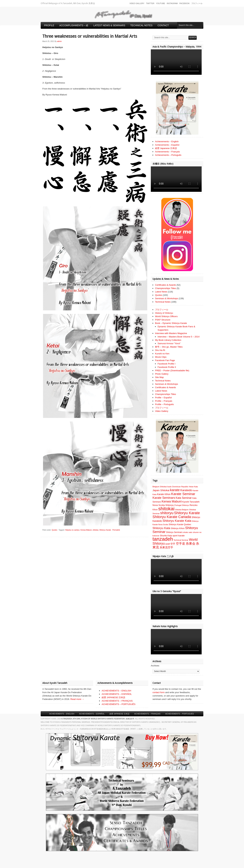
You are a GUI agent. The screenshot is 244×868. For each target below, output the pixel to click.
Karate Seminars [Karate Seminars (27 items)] (164, 498)
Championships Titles (166, 288)
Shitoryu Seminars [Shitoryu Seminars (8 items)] (174, 532)
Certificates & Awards (165, 285)
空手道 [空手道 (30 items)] (180, 544)
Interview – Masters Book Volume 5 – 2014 (179, 337)
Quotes (55, 530)
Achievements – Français (167, 152)
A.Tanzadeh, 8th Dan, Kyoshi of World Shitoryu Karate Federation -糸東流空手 (98, 719)
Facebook (184, 3)
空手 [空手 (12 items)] (173, 544)
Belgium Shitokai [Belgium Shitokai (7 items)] (160, 487)
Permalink (116, 530)
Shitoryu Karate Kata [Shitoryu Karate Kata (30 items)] (177, 521)
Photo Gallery (162, 374)
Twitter (150, 3)
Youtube (161, 3)
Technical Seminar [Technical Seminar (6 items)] (181, 540)
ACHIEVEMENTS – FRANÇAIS (117, 701)
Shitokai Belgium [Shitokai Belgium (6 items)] (182, 510)
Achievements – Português (168, 155)
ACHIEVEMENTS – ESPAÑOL (117, 694)
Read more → (77, 699)
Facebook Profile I (166, 364)
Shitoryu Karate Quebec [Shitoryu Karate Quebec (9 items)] (180, 524)
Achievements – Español (167, 145)
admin (59, 41)
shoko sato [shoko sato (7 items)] (188, 532)
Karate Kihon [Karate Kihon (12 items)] (164, 494)
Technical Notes (141, 25)
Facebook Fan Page (165, 360)
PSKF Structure (163, 320)
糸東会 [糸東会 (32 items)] (191, 544)
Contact (163, 25)
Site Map (159, 377)
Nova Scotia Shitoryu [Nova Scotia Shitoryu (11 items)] (163, 505)
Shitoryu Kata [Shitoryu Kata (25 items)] (161, 528)
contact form (159, 692)
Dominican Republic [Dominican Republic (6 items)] (180, 487)
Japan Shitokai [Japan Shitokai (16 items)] (161, 490)
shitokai (96, 530)
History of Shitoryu (164, 313)
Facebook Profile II (167, 367)
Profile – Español (163, 398)
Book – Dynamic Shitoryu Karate (171, 323)
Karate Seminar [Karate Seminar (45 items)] (183, 494)
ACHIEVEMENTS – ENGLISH (116, 691)
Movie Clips (161, 357)
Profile (49, 25)
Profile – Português (164, 404)
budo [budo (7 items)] (169, 487)
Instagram (172, 3)
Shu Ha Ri (160, 350)
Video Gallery (137, 3)
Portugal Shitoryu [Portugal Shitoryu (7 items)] (182, 505)
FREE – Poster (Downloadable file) (172, 370)
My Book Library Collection (168, 340)
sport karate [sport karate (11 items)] (179, 536)
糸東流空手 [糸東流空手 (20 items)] (166, 547)
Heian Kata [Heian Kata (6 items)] (193, 487)
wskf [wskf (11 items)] (168, 544)
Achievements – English (167, 141)
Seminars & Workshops (167, 298)
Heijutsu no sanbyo (72, 530)
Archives (155, 666)
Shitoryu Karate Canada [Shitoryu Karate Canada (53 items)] (172, 517)
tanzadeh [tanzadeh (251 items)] (163, 539)
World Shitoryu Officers (166, 316)
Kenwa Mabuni (86, 530)
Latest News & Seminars (109, 25)
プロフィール (197, 3)
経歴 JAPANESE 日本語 (113, 697)
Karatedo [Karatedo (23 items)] (186, 490)
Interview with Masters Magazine (171, 333)
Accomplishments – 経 (74, 25)
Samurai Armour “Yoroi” (169, 343)
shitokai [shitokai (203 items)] (166, 509)
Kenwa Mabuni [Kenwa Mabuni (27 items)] (172, 501)
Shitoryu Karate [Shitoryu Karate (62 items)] (187, 513)
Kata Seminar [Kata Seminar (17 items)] (184, 498)
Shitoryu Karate (105, 530)
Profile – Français (164, 401)
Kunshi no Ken (162, 354)
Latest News (161, 292)
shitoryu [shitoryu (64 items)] (167, 513)
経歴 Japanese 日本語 (166, 148)
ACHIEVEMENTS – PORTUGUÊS (119, 704)
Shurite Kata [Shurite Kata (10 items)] (166, 536)
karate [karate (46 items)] (175, 490)
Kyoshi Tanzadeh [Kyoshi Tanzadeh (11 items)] (191, 502)
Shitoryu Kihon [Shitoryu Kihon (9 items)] (178, 528)
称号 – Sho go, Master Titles (169, 347)
